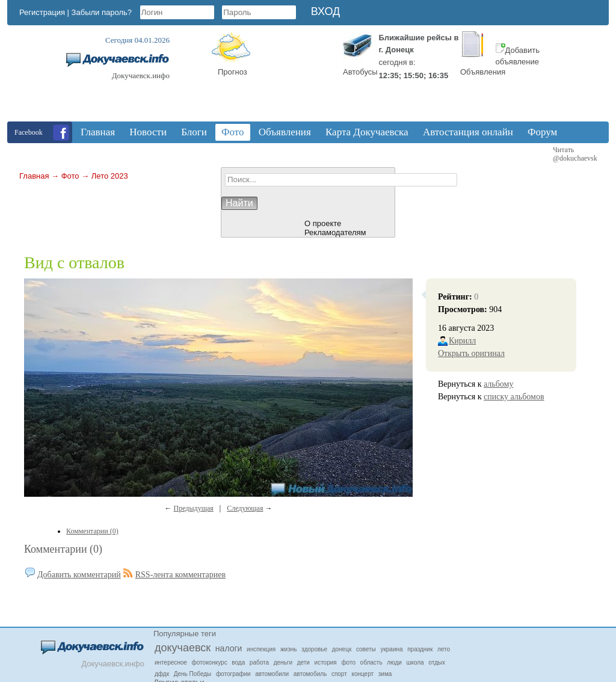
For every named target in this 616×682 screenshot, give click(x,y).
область (371, 662)
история (326, 662)
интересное (171, 662)
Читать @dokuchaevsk (575, 154)
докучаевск (183, 648)
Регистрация (42, 12)
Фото (70, 176)
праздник (420, 649)
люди (394, 662)
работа (259, 662)
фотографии (233, 674)
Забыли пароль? (102, 12)
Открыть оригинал (471, 353)
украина (391, 649)
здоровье (314, 649)
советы (366, 649)
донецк (342, 649)
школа (415, 662)
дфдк (162, 674)
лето (444, 649)
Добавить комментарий (79, 575)
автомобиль (310, 674)
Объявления (483, 72)
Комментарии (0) (63, 549)
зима (385, 674)
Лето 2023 (110, 176)
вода (238, 662)
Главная (34, 176)
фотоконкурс (210, 662)
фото (348, 662)
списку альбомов (514, 397)
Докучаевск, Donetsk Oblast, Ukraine (293, 76)
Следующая (245, 508)
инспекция (261, 649)
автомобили (272, 674)
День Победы (193, 674)
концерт (362, 674)
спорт (339, 674)
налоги (229, 648)
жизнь (289, 649)
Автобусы (360, 72)
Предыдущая (194, 508)
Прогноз (233, 72)
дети (303, 662)
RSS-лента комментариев (180, 575)
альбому (498, 384)
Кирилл (462, 341)
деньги (283, 662)
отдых (437, 662)
